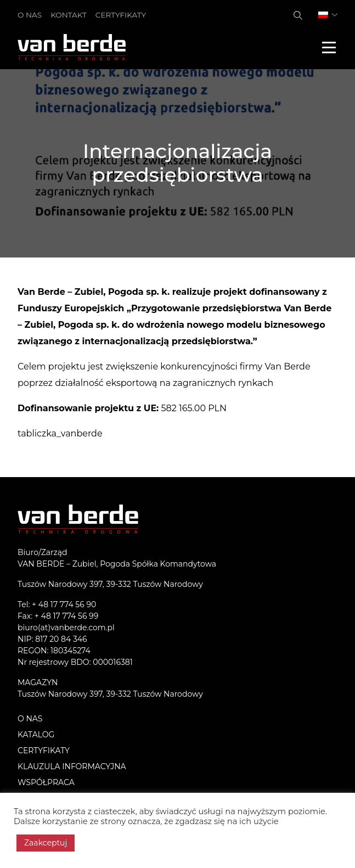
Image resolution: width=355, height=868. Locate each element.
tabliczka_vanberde (60, 433)
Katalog (36, 735)
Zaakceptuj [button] (46, 843)
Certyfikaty (121, 15)
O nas (30, 15)
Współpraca (46, 782)
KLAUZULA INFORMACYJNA (72, 766)
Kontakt (69, 15)
